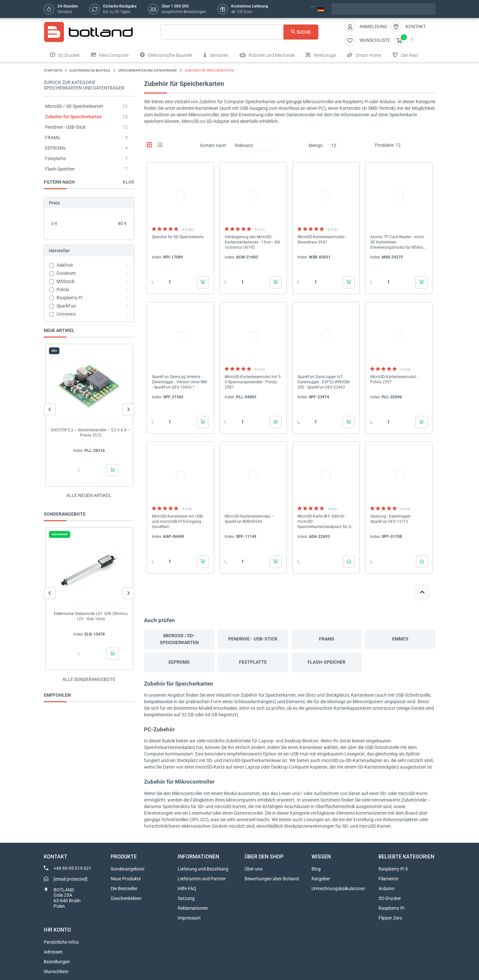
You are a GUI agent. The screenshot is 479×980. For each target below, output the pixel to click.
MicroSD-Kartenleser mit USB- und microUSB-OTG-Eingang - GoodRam (178, 522)
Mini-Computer (110, 55)
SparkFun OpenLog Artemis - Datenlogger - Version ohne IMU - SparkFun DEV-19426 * (180, 382)
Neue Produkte (126, 879)
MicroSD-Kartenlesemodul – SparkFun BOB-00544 (249, 519)
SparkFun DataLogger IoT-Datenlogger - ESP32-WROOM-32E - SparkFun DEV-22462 (324, 382)
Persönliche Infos (61, 942)
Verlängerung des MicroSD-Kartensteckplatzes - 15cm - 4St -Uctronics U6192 (252, 242)
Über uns (254, 869)
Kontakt (416, 26)
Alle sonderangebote (89, 679)
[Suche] (239, 32)
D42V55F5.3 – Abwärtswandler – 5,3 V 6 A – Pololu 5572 (91, 433)
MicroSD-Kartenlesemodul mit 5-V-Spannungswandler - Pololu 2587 (253, 382)
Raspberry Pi (391, 908)
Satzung (186, 898)
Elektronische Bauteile (166, 55)
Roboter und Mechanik (267, 55)
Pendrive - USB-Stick (65, 127)
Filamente (388, 879)
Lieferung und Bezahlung (203, 869)
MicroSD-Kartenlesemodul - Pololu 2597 (394, 379)
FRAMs (52, 138)
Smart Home (364, 55)
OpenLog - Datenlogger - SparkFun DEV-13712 (391, 519)
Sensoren (216, 55)
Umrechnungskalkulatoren (338, 889)
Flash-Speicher (60, 169)
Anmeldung (373, 26)
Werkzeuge (321, 55)
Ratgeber (321, 879)
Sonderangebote (128, 869)
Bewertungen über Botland (272, 879)
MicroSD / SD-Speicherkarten (74, 106)
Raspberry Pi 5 (393, 869)
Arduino (386, 889)
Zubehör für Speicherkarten (73, 117)
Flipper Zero (390, 918)
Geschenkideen (126, 898)
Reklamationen (193, 908)
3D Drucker (65, 55)
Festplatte (55, 158)
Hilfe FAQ (187, 889)
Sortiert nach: (213, 145)
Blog (316, 869)
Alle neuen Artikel (89, 495)
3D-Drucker (390, 898)
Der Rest (405, 55)
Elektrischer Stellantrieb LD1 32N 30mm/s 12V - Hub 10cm (90, 616)
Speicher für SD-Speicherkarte (178, 237)
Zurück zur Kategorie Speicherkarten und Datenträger (84, 85)
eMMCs (400, 639)
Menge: (316, 145)
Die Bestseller (124, 889)
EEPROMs (55, 148)
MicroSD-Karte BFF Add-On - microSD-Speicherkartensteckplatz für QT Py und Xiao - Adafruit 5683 (325, 522)
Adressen (53, 952)
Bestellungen (57, 962)
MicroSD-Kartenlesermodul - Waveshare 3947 (322, 240)
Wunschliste (56, 972)
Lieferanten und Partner (202, 879)
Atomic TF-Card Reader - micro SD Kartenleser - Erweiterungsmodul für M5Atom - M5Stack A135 (399, 242)
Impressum (189, 918)
